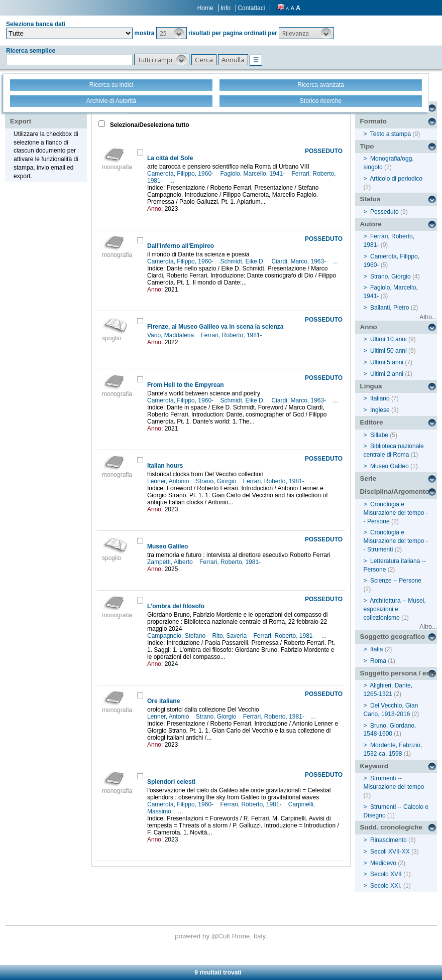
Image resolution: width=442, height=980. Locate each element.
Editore (372, 422)
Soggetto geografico (393, 637)
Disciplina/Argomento (395, 492)
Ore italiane (163, 701)
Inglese (380, 410)
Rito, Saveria (230, 636)
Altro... (428, 317)
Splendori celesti (171, 782)
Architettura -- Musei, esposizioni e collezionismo (395, 609)
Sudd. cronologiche (391, 827)
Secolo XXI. (386, 886)
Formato (373, 121)
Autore (371, 224)
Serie (368, 478)
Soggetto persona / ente (398, 673)
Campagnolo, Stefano (177, 636)
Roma (378, 661)
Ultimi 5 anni (387, 362)
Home (205, 8)
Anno (369, 327)
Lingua (371, 386)
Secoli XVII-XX (390, 852)
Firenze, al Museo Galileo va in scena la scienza (215, 327)
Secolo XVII (386, 874)
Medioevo (383, 863)
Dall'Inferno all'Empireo (181, 246)
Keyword (374, 766)
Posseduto (384, 212)
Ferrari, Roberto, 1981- (232, 335)
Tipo (367, 146)
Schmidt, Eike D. (243, 261)
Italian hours (165, 466)
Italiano (380, 398)
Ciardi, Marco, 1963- (299, 261)
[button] (172, 33)
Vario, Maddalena (172, 335)
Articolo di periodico (396, 179)
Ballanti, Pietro (390, 308)
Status (370, 199)
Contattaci (251, 8)
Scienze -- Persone (396, 581)
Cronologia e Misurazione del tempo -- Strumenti (396, 541)
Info (226, 8)
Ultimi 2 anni (387, 374)
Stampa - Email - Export (42, 114)
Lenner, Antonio (169, 481)
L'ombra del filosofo (176, 606)
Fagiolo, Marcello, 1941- (253, 174)
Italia (376, 649)
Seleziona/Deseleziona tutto (148, 125)
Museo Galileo (168, 546)
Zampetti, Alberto (171, 562)
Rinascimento (389, 840)
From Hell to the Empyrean (186, 385)
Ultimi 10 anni (389, 339)
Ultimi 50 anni (389, 351)
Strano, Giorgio (217, 481)
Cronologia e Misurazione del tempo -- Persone (396, 513)
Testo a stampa (391, 134)
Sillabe (379, 435)
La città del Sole (170, 158)
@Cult (222, 936)
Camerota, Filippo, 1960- (181, 174)
